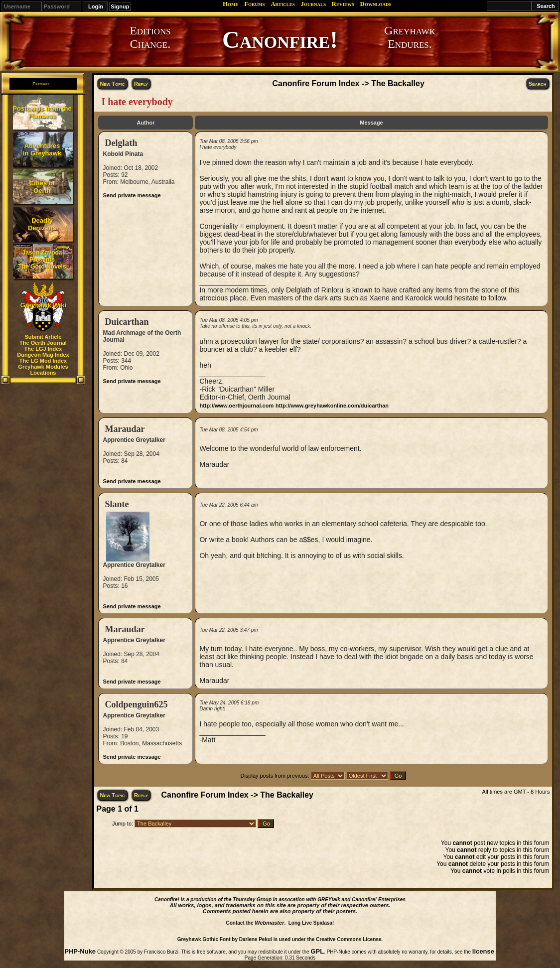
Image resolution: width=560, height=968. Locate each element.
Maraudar (125, 429)
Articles (283, 4)
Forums (254, 4)
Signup (120, 6)
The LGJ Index (43, 349)
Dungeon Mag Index (43, 355)
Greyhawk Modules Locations (43, 370)
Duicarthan (127, 322)
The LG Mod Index (43, 361)
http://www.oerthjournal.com (236, 406)
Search (538, 84)
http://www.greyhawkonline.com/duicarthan (332, 406)
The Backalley (398, 83)
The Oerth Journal (43, 343)
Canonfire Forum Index (316, 83)
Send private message (132, 195)
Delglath (121, 143)
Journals (313, 4)
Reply (141, 84)
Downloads (376, 4)
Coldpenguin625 (136, 704)
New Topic (112, 84)
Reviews (343, 4)
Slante (117, 504)
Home (231, 4)
